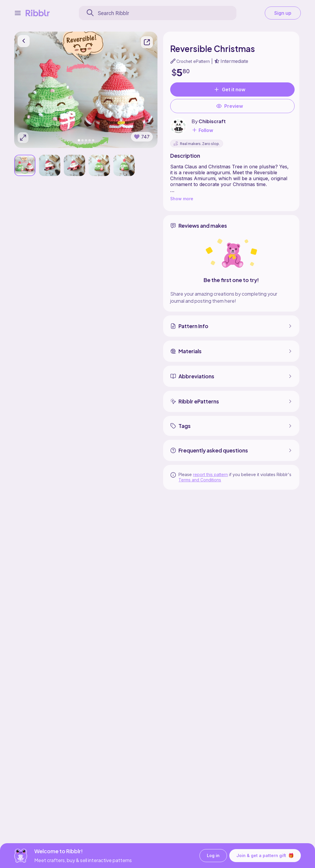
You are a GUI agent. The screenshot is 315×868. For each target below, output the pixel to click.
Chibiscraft (212, 121)
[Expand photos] (23, 138)
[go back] (24, 41)
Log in (213, 856)
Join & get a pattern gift (265, 856)
